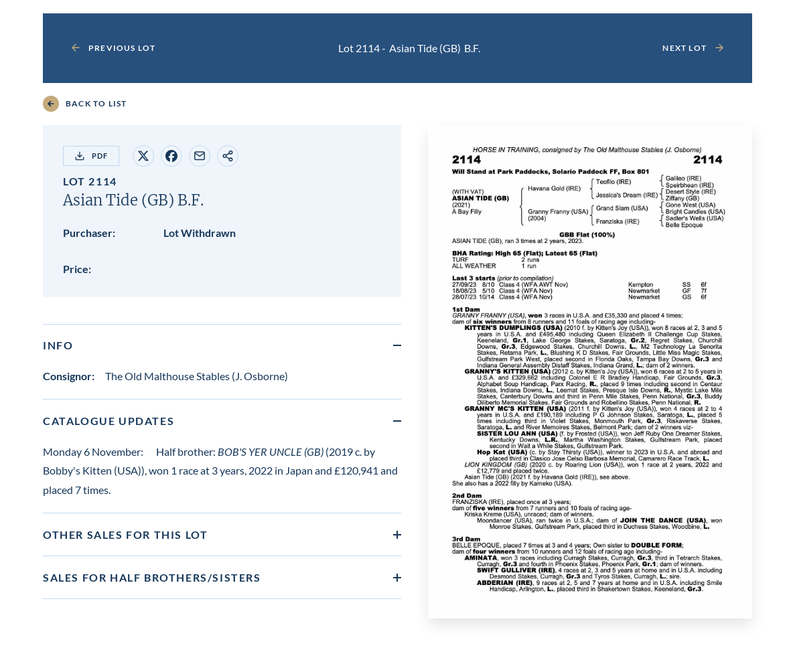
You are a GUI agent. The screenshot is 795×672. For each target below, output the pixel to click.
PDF (91, 156)
